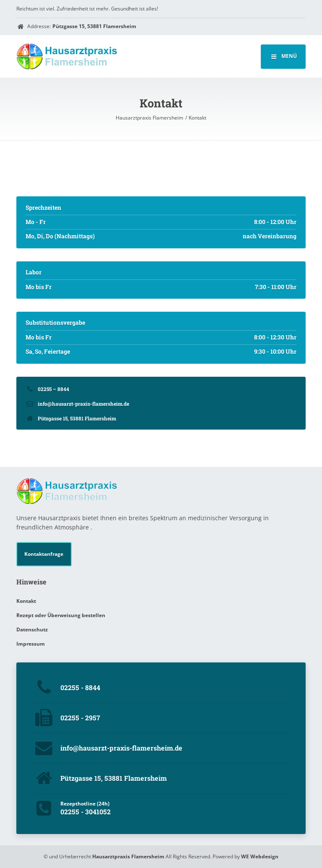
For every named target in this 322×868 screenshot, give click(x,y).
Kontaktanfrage (44, 554)
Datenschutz (32, 629)
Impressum (31, 644)
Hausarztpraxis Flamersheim (128, 856)
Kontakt (26, 601)
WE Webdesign (260, 856)
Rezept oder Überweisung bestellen (61, 615)
